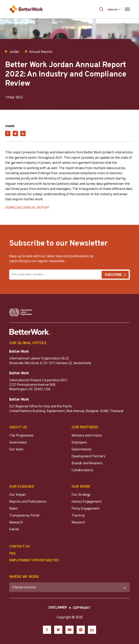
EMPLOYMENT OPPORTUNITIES (34, 560)
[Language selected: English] (114, 9)
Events (14, 529)
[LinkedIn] (92, 630)
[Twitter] (58, 630)
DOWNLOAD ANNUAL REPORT (27, 208)
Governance (18, 442)
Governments (81, 449)
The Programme (21, 435)
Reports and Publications (28, 501)
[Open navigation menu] (127, 9)
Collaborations (82, 470)
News (13, 508)
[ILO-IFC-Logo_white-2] (21, 312)
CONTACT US (19, 546)
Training (78, 515)
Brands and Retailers (87, 463)
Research (16, 522)
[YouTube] (69, 630)
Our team (16, 449)
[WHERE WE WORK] (69, 587)
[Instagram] (81, 630)
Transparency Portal (24, 515)
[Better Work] (30, 332)
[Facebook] (47, 630)
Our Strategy (81, 494)
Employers (79, 442)
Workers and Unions (87, 435)
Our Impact (18, 494)
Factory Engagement (86, 501)
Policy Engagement (86, 508)
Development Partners (88, 456)
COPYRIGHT (82, 608)
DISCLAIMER (58, 608)
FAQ (12, 553)
